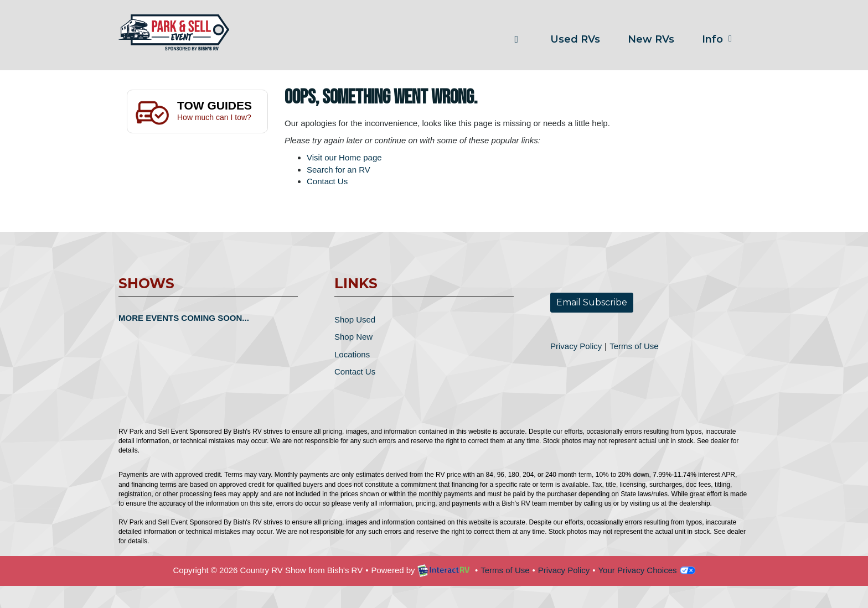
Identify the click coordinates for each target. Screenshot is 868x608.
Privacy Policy (576, 346)
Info (719, 39)
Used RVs (575, 39)
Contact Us (327, 181)
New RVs (651, 39)
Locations (352, 354)
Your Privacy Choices (646, 570)
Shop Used (355, 319)
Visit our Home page (344, 157)
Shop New (353, 337)
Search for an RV (339, 170)
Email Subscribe (592, 302)
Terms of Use (634, 346)
